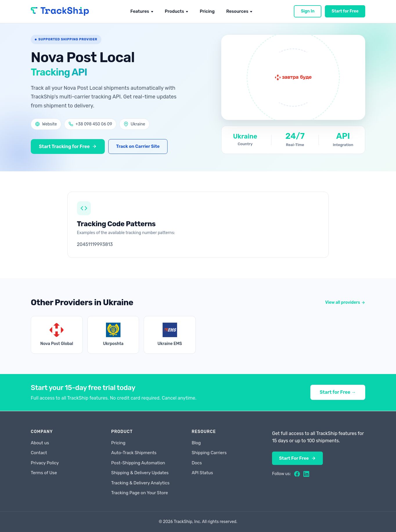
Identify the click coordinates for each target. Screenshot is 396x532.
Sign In (308, 11)
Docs (197, 463)
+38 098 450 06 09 (90, 124)
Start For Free (297, 458)
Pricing (207, 11)
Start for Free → (338, 392)
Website (46, 124)
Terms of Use (44, 473)
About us (40, 443)
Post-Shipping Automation (138, 463)
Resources (237, 11)
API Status (202, 473)
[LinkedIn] (306, 474)
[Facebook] (297, 474)
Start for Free (345, 11)
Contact (39, 453)
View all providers (345, 303)
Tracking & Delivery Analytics (140, 483)
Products (174, 11)
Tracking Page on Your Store (139, 493)
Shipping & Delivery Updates (140, 473)
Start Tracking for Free (68, 147)
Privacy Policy (45, 463)
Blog (196, 443)
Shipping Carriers (209, 453)
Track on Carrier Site (138, 146)
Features (140, 11)
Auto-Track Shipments (134, 453)
